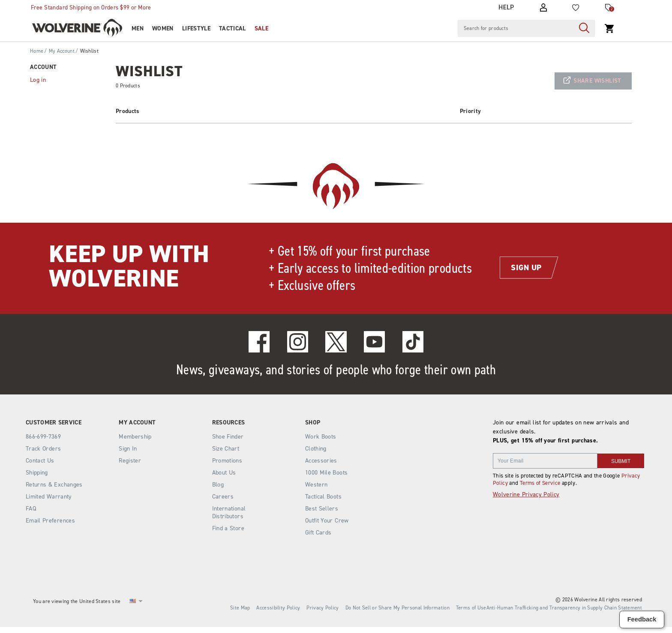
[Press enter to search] (584, 28)
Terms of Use (471, 608)
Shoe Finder (228, 437)
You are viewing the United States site (77, 601)
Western (316, 485)
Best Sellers (322, 509)
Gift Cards (318, 533)
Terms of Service (540, 483)
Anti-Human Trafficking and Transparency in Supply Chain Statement (564, 608)
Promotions (227, 461)
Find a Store (228, 528)
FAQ (31, 509)
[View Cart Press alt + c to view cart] (609, 28)
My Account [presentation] (137, 423)
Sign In (128, 449)
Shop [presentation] (313, 423)
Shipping (37, 473)
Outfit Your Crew (327, 521)
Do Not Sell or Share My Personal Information (397, 608)
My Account (62, 51)
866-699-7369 (43, 437)
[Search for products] (516, 28)
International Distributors (229, 512)
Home (37, 51)
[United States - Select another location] (133, 601)
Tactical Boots (323, 497)
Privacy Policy (322, 608)
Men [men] (138, 28)
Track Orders (43, 449)
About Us (224, 473)
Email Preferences (50, 521)
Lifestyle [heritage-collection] (196, 28)
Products (128, 111)
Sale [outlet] (261, 28)
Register (130, 461)
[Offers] (609, 8)
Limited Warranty (49, 497)
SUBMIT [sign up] (621, 461)
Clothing (316, 449)
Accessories (321, 461)
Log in (38, 80)
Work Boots (321, 437)
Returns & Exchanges (54, 485)
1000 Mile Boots (326, 473)
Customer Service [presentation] (54, 423)
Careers (223, 497)
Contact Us (40, 461)
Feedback (642, 619)
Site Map (240, 608)
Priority (471, 111)
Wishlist (89, 51)
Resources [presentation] (229, 423)
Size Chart (226, 449)
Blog (218, 485)
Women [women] (163, 28)
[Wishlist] (576, 7)
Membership (135, 437)
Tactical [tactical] (232, 28)
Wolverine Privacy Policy (526, 494)
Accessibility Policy (278, 608)
